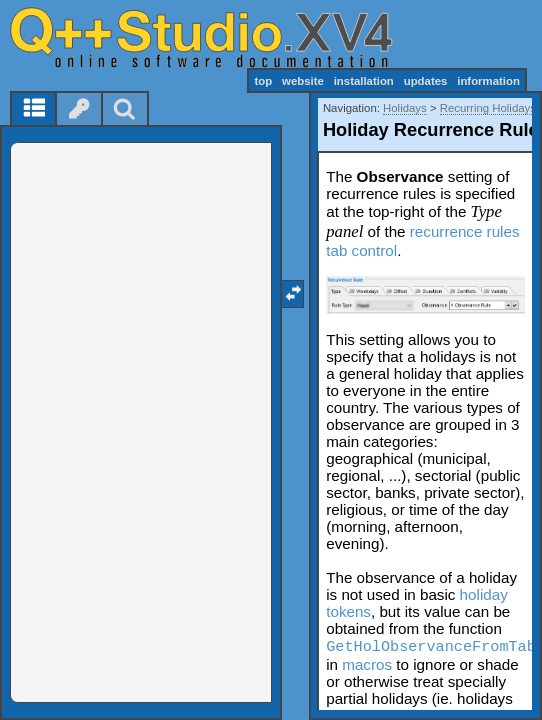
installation (364, 81)
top (263, 81)
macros (367, 664)
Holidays (405, 108)
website (303, 81)
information (488, 81)
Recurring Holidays (488, 108)
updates (426, 81)
